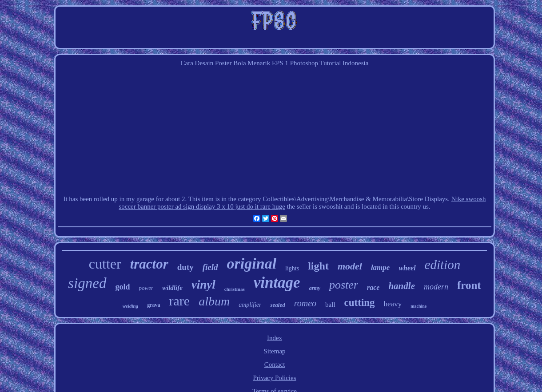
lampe (381, 267)
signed (87, 283)
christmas (235, 289)
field (210, 267)
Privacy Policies (274, 378)
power (146, 288)
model (350, 266)
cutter (105, 264)
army (315, 288)
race (373, 287)
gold (123, 287)
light (318, 266)
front (469, 285)
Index (275, 338)
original (252, 263)
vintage (277, 283)
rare (180, 301)
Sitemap (274, 351)
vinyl (203, 285)
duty (185, 267)
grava (153, 305)
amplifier (250, 305)
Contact (275, 364)
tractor (149, 264)
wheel (407, 268)
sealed (277, 305)
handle (402, 286)
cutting (360, 303)
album (214, 301)
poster (344, 285)
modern (436, 287)
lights (292, 268)
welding (130, 306)
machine (418, 306)
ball (330, 305)
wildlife (172, 288)
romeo (305, 303)
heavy (393, 304)
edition (443, 265)
